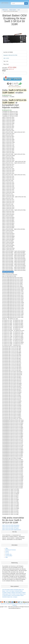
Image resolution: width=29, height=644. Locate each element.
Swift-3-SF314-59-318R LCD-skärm (10, 528)
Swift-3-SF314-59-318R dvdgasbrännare (12, 530)
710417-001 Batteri (10, 591)
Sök (26, 3)
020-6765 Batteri (6, 590)
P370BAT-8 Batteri (7, 593)
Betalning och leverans (11, 550)
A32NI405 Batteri (19, 591)
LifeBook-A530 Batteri (16, 593)
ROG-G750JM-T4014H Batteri (16, 594)
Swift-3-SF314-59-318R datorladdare (11, 525)
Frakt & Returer (19, 604)
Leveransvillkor (9, 556)
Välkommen (3, 604)
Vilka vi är (26, 604)
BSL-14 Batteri (14, 597)
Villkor (7, 548)
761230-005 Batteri (16, 595)
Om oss (7, 553)
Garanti (7, 551)
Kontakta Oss (8, 554)
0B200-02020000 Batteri (16, 590)
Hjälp (6, 557)
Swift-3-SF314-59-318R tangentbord (11, 527)
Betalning (12, 604)
